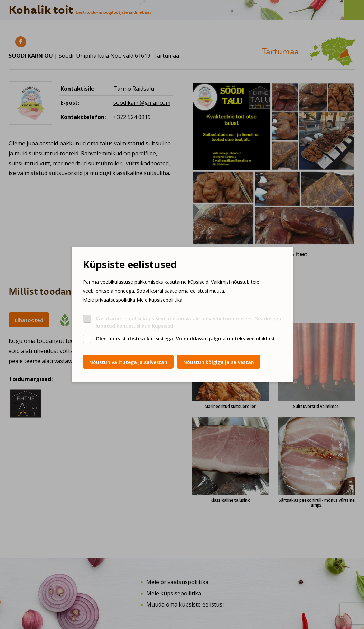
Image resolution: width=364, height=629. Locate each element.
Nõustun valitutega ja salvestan (128, 362)
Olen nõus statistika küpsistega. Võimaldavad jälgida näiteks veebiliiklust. (186, 339)
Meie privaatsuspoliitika (109, 300)
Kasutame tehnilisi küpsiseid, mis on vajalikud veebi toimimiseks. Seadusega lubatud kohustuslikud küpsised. (189, 322)
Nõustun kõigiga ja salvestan (219, 362)
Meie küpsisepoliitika (160, 300)
